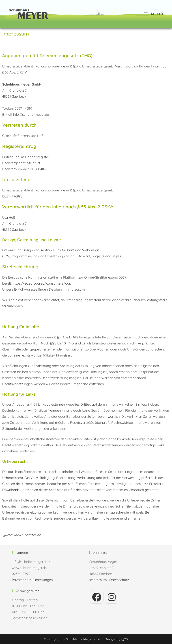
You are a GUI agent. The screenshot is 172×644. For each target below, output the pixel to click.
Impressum (98, 580)
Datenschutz (119, 580)
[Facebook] (97, 597)
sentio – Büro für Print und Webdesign (70, 250)
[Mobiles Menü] (154, 14)
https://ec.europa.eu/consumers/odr (41, 283)
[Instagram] (112, 597)
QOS (125, 639)
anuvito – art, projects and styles (96, 256)
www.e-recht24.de (27, 535)
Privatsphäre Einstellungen (32, 580)
